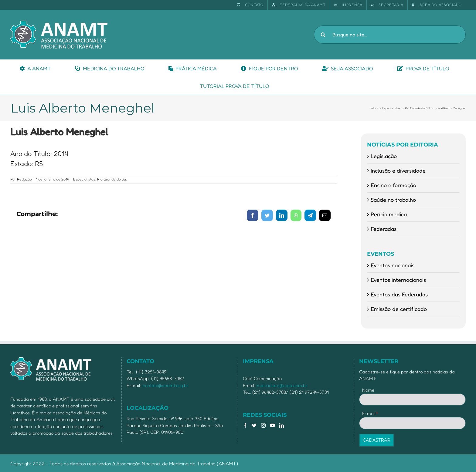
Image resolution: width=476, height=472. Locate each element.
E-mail (370, 413)
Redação (24, 179)
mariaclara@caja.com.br (282, 385)
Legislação (384, 156)
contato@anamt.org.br (166, 385)
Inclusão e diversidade (398, 170)
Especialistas (84, 179)
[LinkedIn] (282, 425)
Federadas (384, 229)
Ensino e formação (393, 185)
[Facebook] (245, 425)
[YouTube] (272, 425)
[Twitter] (254, 425)
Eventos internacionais (398, 280)
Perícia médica (389, 214)
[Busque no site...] (390, 35)
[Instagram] (263, 425)
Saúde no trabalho (393, 200)
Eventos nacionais (393, 265)
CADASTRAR (377, 440)
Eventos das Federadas (399, 294)
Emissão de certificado (399, 309)
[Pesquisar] (323, 35)
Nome (368, 390)
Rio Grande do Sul (112, 179)
